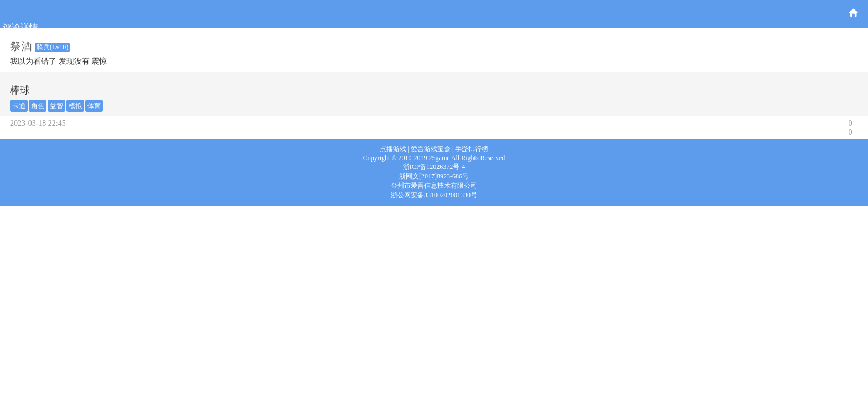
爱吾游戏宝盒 (431, 149)
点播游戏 (393, 149)
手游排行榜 (472, 149)
